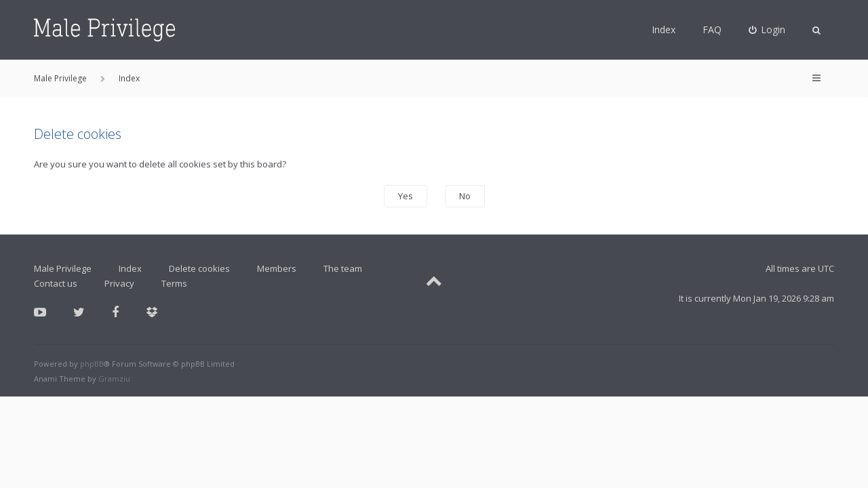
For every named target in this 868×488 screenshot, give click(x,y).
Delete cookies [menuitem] (199, 268)
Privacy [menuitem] (119, 283)
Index (664, 29)
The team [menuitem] (343, 268)
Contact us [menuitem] (56, 283)
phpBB (92, 364)
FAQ (712, 29)
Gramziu (114, 379)
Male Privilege (63, 268)
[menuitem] (767, 30)
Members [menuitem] (277, 268)
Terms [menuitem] (174, 283)
